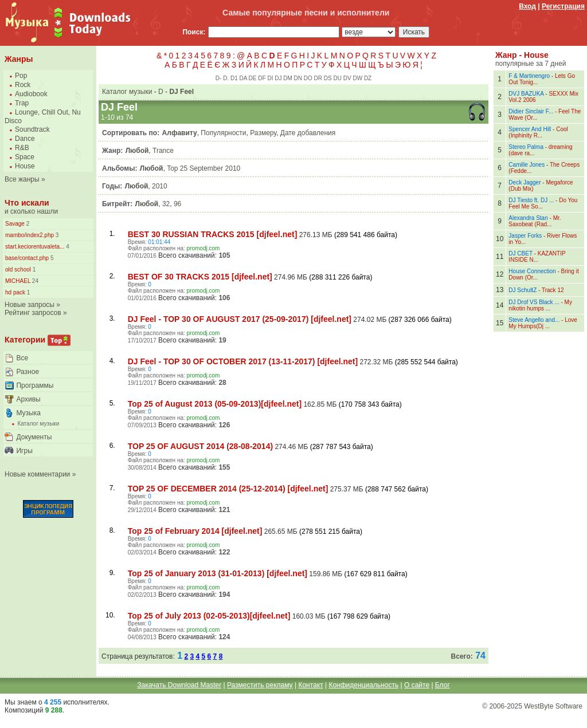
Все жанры (22, 179)
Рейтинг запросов (33, 313)
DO (308, 78)
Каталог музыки (38, 424)
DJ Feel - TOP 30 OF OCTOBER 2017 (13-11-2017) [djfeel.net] (243, 361)
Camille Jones (527, 165)
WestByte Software (553, 706)
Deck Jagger (525, 182)
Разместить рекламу (260, 685)
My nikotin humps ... (540, 305)
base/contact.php (27, 258)
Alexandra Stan (528, 218)
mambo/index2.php (30, 235)
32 (166, 204)
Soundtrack (32, 129)
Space (25, 157)
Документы (34, 437)
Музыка (28, 413)
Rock (23, 85)
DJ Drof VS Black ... (534, 302)
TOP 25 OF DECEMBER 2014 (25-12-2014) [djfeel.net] (228, 489)
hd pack (15, 292)
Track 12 (553, 290)
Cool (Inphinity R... (538, 132)
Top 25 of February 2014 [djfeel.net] (195, 531)
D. (226, 78)
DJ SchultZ (523, 290)
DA (243, 78)
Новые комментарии (37, 474)
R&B (22, 148)
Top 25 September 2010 (204, 168)
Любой (137, 151)
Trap (22, 103)
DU (338, 78)
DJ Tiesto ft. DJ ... (531, 200)
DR (318, 78)
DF (262, 78)
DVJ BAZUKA (526, 94)
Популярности (223, 133)
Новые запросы (30, 305)
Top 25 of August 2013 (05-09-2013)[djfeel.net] (215, 404)
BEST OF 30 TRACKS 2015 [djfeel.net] (200, 277)
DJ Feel (181, 92)
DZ (368, 78)
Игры (24, 451)
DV (347, 78)
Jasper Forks (525, 236)
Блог (443, 685)
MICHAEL (18, 281)
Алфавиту (180, 133)
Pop (21, 76)
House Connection (532, 271)
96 (177, 204)
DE (253, 78)
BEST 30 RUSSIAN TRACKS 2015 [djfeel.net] (213, 234)
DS (328, 78)
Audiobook (31, 94)
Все (22, 358)
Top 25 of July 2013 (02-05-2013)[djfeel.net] (209, 616)
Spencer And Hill (530, 129)
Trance (163, 151)
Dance (25, 139)
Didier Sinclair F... (531, 111)
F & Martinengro (529, 76)
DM (288, 78)
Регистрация (563, 6)
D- (219, 78)
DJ (278, 78)
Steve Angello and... (534, 320)
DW (357, 78)
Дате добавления (308, 133)
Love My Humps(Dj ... (543, 323)
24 (34, 281)
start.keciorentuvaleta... (35, 247)
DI (270, 78)
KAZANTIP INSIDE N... (537, 257)
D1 (234, 78)
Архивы (28, 399)
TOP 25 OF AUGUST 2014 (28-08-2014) (200, 446)
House (25, 166)
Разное (28, 372)
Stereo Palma (526, 147)
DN (298, 78)
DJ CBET (521, 253)
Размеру (263, 133)
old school (18, 269)
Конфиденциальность (363, 685)
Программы (35, 385)
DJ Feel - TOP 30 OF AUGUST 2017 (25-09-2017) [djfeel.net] (240, 319)
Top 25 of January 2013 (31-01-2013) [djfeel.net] (218, 573)
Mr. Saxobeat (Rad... (535, 221)
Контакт (310, 685)
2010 (160, 186)
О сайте (417, 685)
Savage (15, 224)
